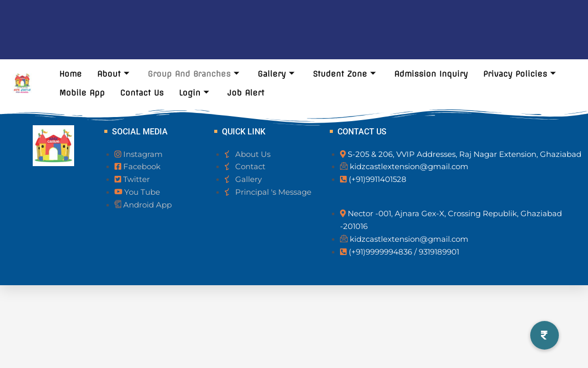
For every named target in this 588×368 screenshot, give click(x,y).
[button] (545, 335)
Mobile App (82, 93)
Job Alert (246, 93)
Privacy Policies (519, 74)
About (113, 74)
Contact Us (142, 93)
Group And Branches (194, 74)
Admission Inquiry (431, 74)
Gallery (276, 74)
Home (71, 74)
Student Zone (344, 74)
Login (194, 93)
